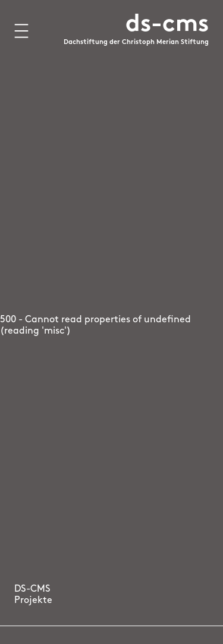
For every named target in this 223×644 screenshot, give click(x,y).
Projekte (33, 601)
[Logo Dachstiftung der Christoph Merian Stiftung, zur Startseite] (136, 37)
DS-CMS (32, 589)
